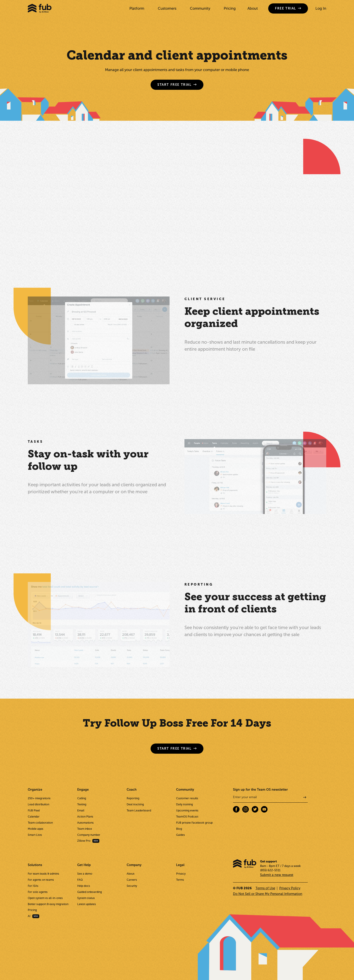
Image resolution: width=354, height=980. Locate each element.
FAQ (80, 880)
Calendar (34, 817)
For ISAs (33, 886)
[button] (138, 8)
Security (132, 886)
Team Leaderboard (139, 810)
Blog (179, 829)
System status (86, 898)
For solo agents (38, 892)
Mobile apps (36, 829)
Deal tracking (135, 804)
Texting (82, 804)
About (253, 8)
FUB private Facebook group (194, 823)
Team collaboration (40, 823)
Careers (132, 880)
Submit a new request (277, 875)
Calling (82, 798)
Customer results (187, 798)
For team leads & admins (43, 874)
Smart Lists (35, 835)
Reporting (133, 798)
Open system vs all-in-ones (45, 898)
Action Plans (85, 817)
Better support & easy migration (48, 904)
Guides (180, 835)
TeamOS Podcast (187, 817)
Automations (85, 823)
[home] (40, 8)
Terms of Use (265, 888)
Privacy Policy (290, 888)
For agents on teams (41, 880)
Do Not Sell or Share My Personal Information (268, 894)
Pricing (230, 8)
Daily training (184, 804)
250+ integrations (39, 798)
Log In (321, 8)
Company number (89, 835)
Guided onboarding (90, 892)
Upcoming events (187, 810)
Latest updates (87, 904)
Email (81, 810)
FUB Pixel (34, 810)
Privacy (181, 874)
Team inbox (85, 829)
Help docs (84, 886)
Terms (180, 880)
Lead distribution (38, 804)
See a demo (85, 874)
